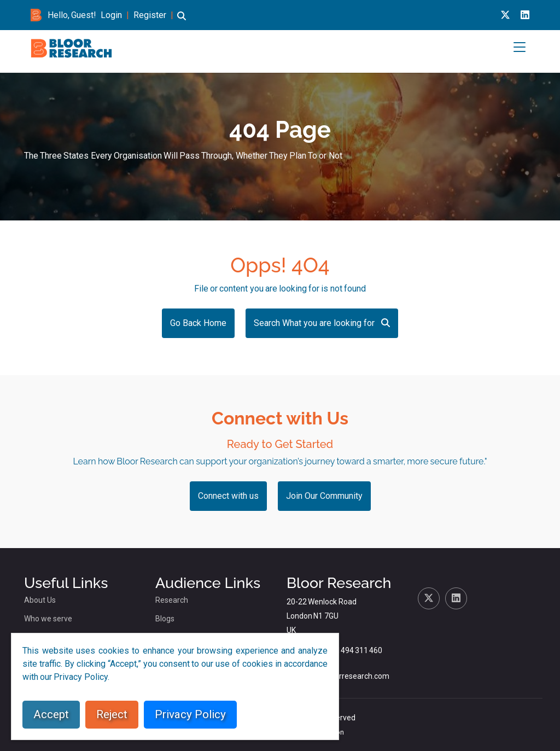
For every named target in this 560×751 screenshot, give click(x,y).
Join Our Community (324, 496)
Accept (51, 714)
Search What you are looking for (322, 323)
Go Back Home (198, 323)
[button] (182, 21)
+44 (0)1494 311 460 (347, 650)
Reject (112, 714)
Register (150, 15)
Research (172, 600)
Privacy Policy (190, 714)
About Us (40, 600)
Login (111, 15)
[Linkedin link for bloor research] (525, 15)
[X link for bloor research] (505, 15)
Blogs (165, 619)
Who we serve (48, 619)
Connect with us (228, 496)
